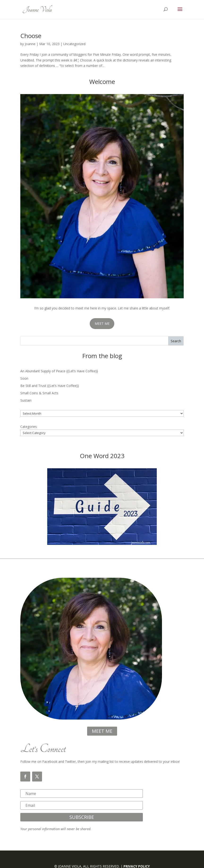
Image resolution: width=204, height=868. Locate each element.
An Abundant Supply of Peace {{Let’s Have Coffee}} (59, 371)
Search (176, 341)
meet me (102, 731)
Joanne (30, 44)
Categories (29, 427)
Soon (24, 378)
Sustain (26, 400)
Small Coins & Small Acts (39, 393)
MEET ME (102, 323)
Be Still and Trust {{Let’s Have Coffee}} (50, 386)
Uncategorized (74, 44)
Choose (31, 36)
